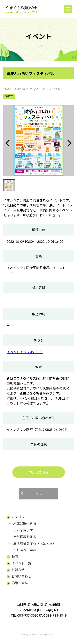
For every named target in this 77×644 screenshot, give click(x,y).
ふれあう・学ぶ (25, 550)
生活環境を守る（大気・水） (34, 543)
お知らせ (18, 570)
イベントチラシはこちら (25, 352)
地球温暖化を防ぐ (26, 523)
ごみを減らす (23, 530)
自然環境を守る (25, 537)
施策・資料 (20, 583)
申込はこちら (39, 472)
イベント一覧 (21, 563)
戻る (39, 494)
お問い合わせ (21, 576)
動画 (15, 556)
